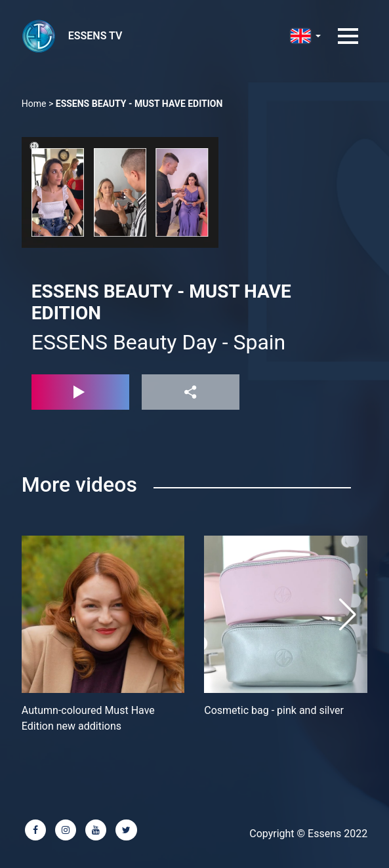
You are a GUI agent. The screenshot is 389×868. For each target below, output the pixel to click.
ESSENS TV (95, 36)
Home (34, 104)
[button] (348, 614)
